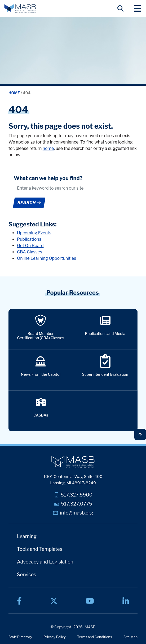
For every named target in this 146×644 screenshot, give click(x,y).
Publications (29, 239)
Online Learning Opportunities (47, 258)
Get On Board (30, 246)
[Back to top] (140, 435)
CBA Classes (30, 252)
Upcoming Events (34, 233)
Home (15, 93)
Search (29, 203)
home (48, 148)
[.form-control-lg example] (76, 188)
